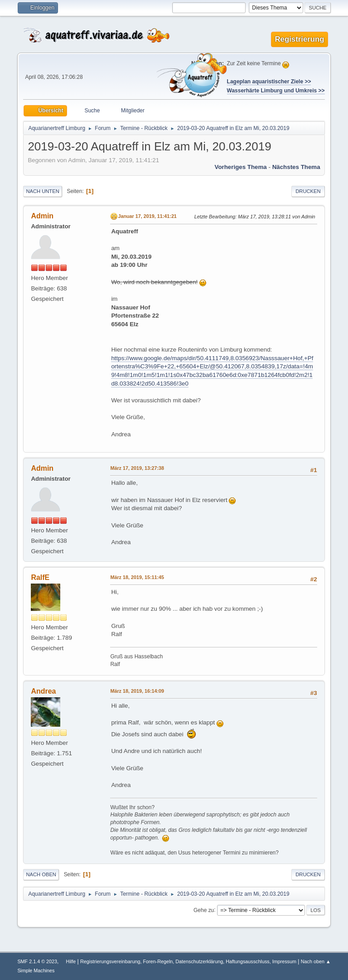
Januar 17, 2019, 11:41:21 (147, 216)
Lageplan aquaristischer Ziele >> (269, 82)
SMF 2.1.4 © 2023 (37, 961)
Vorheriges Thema (240, 167)
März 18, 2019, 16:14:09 (137, 691)
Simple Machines (36, 970)
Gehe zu (204, 910)
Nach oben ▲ (316, 961)
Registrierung (299, 39)
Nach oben (41, 874)
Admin (42, 216)
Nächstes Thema (296, 167)
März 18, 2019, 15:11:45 (137, 577)
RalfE (40, 577)
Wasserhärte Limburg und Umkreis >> (276, 91)
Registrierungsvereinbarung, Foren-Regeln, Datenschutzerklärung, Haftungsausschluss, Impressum (188, 961)
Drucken (308, 191)
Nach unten (42, 191)
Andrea (43, 691)
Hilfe (71, 961)
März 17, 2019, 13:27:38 (137, 468)
